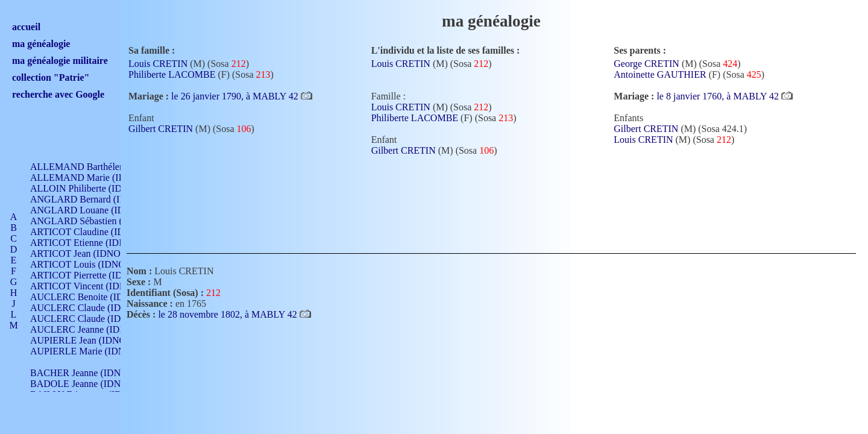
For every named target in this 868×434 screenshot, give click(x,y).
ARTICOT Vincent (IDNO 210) (92, 286)
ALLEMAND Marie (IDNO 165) (95, 178)
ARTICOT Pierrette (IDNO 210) (93, 275)
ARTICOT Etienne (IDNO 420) (92, 243)
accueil (26, 27)
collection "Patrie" (51, 77)
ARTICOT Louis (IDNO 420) (88, 264)
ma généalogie (41, 44)
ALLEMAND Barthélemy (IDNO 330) (106, 167)
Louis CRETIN (158, 64)
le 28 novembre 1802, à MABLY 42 (228, 314)
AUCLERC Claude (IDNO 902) (93, 308)
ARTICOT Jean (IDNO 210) (85, 253)
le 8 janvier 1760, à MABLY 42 (719, 96)
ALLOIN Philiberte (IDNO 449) (93, 188)
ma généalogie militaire (60, 61)
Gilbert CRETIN (161, 129)
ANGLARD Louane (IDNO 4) (90, 210)
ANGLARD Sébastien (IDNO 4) (93, 221)
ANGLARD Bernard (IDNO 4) (90, 199)
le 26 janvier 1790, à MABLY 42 (236, 96)
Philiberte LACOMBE (172, 74)
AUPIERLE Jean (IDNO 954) (88, 340)
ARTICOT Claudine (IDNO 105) (94, 232)
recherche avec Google (58, 94)
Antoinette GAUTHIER (660, 74)
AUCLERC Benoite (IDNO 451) (94, 297)
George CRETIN (646, 64)
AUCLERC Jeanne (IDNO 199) (92, 329)
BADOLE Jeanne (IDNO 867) (89, 384)
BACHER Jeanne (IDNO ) (82, 373)
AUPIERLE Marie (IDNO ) (84, 351)
